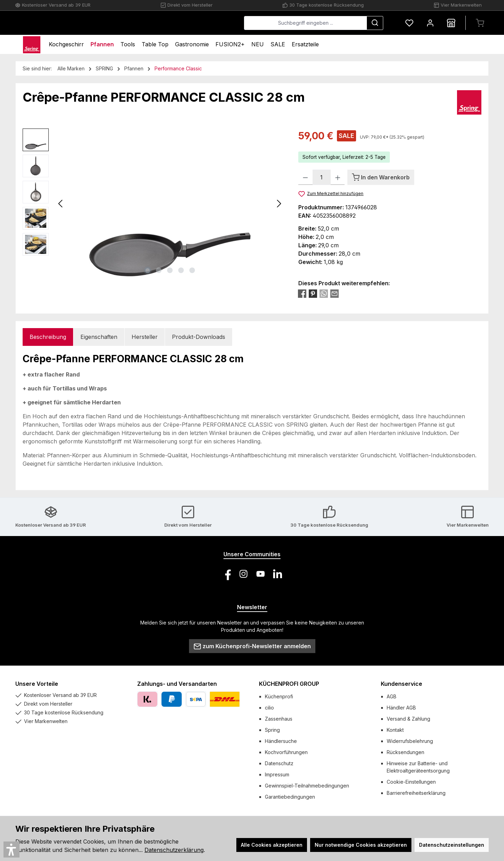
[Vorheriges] (61, 204)
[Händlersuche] (451, 23)
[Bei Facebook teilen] (302, 293)
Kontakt (395, 730)
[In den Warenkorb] (381, 177)
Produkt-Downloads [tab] (199, 337)
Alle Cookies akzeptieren (272, 845)
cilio (269, 708)
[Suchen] (375, 23)
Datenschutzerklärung (174, 850)
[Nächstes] (279, 204)
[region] (153, 203)
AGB (392, 696)
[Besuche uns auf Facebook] (226, 574)
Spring (272, 730)
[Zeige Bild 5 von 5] (192, 270)
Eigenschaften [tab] (99, 337)
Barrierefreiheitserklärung (416, 793)
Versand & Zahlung (408, 719)
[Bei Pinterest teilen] (313, 293)
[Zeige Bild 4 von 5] (181, 270)
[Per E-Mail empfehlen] (334, 293)
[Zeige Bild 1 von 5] (148, 270)
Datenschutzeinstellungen (452, 845)
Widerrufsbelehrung (410, 741)
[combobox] (305, 23)
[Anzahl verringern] (305, 177)
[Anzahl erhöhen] (338, 177)
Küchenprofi (279, 696)
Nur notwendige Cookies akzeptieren (361, 845)
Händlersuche (281, 741)
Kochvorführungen (286, 752)
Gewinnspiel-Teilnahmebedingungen (307, 786)
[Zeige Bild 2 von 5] (159, 270)
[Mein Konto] (430, 23)
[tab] (48, 337)
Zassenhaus (279, 719)
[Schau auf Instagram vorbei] (243, 574)
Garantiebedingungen (290, 797)
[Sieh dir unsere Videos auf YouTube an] (261, 574)
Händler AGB (401, 708)
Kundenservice (401, 684)
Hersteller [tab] (145, 337)
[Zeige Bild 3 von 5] (170, 270)
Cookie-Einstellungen (411, 782)
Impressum (277, 774)
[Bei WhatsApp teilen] (324, 293)
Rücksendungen (405, 752)
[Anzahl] (322, 177)
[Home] (32, 44)
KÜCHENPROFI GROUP (289, 684)
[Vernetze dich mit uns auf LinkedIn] (278, 574)
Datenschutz (279, 763)
